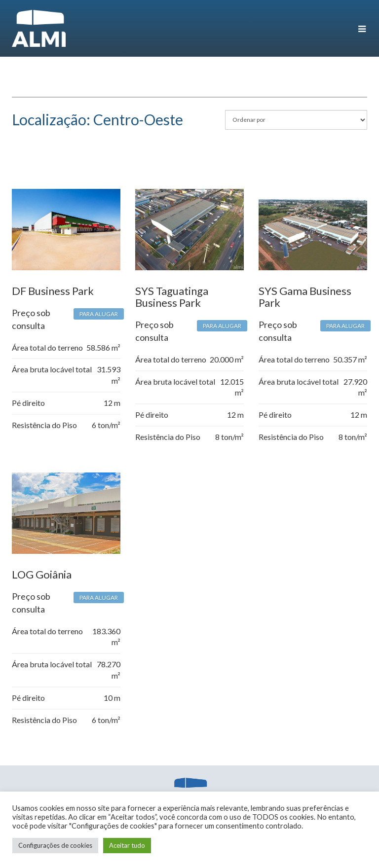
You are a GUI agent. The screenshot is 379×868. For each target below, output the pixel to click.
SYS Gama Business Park (305, 297)
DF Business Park (53, 291)
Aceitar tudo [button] (127, 845)
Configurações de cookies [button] (55, 845)
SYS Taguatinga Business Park (172, 297)
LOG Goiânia (42, 574)
